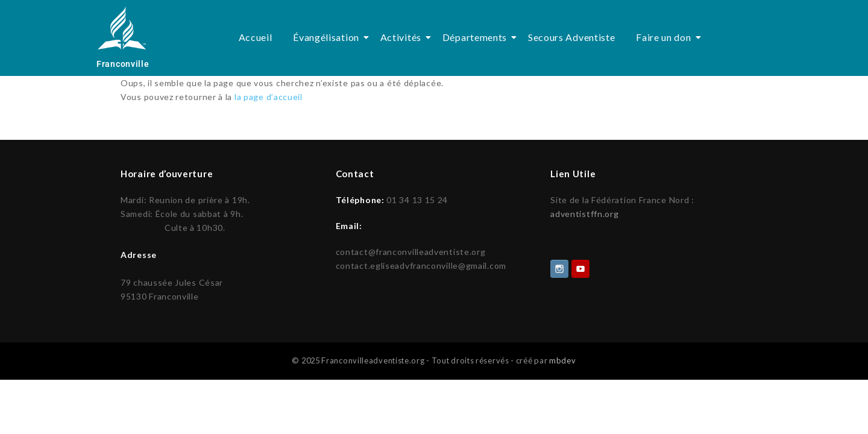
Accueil (256, 37)
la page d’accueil (269, 97)
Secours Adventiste (572, 37)
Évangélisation (328, 37)
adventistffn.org (584, 214)
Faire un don (665, 37)
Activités (403, 37)
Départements (477, 37)
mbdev (563, 359)
